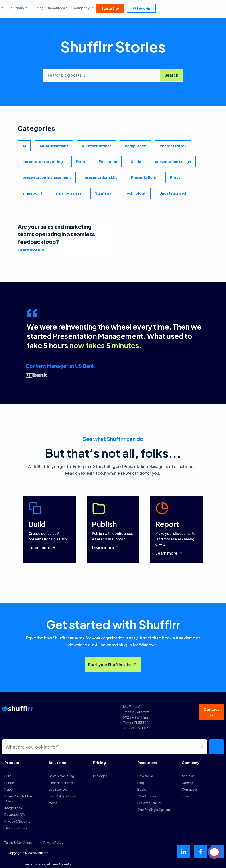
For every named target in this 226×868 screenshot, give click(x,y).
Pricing (38, 8)
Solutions (18, 8)
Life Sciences (58, 789)
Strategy (103, 193)
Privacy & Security (17, 821)
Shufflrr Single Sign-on (154, 810)
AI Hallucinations (54, 146)
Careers (187, 783)
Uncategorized (173, 193)
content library (173, 146)
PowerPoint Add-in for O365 (21, 798)
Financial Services (61, 783)
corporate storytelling (43, 162)
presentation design (173, 162)
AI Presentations (97, 146)
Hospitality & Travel (62, 796)
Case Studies (147, 796)
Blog (141, 783)
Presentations (144, 177)
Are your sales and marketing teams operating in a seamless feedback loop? (56, 234)
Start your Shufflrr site (113, 665)
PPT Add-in (141, 8)
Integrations (13, 808)
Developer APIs (15, 814)
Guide (136, 162)
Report (9, 789)
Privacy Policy (53, 842)
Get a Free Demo (16, 828)
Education (108, 162)
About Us (188, 776)
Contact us (190, 789)
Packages (100, 776)
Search (171, 75)
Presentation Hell (150, 803)
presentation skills (101, 177)
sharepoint (32, 193)
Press (175, 177)
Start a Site (110, 8)
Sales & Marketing (61, 776)
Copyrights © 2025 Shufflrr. (28, 853)
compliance (135, 146)
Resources (58, 8)
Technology (135, 193)
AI (24, 146)
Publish (10, 783)
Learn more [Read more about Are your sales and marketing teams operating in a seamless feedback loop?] (29, 250)
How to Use (146, 776)
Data (80, 162)
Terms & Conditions (18, 842)
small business (69, 193)
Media (53, 803)
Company (84, 8)
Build (8, 776)
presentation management (47, 177)
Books (142, 789)
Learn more (42, 547)
